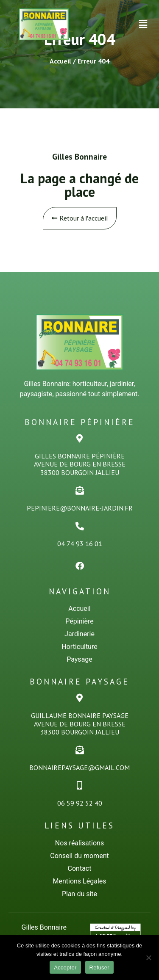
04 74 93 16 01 (80, 544)
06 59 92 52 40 (80, 803)
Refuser (99, 968)
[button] (143, 24)
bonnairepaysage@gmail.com (79, 767)
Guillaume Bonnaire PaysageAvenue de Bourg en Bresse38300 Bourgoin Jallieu (80, 723)
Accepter (65, 968)
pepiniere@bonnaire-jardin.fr (80, 508)
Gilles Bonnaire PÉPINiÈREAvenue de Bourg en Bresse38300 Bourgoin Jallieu (80, 464)
